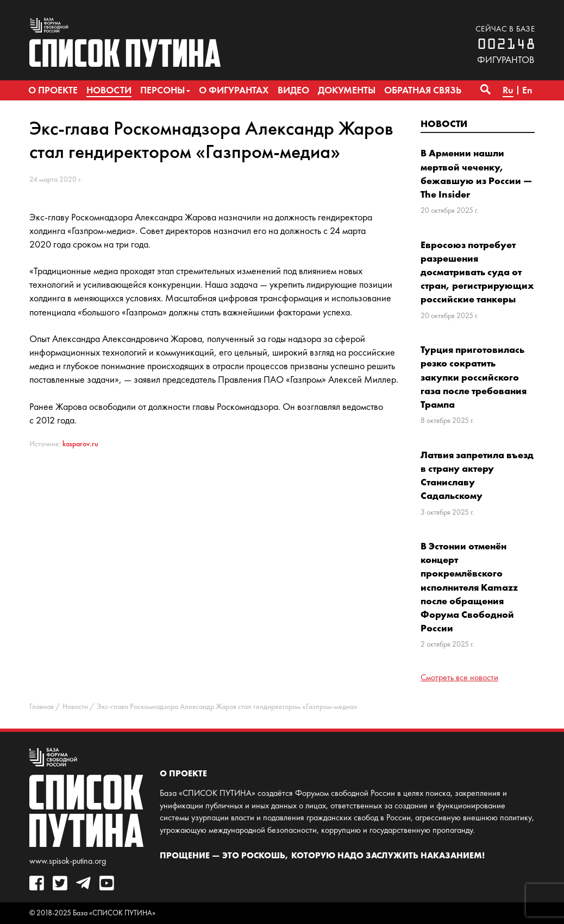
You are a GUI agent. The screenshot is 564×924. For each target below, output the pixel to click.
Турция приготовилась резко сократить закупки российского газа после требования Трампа (474, 377)
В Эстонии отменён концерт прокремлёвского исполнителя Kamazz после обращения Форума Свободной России (469, 587)
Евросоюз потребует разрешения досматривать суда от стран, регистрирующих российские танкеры (477, 272)
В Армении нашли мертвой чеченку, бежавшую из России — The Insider (476, 173)
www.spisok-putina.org (68, 861)
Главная (42, 707)
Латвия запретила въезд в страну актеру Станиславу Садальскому (477, 475)
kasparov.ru (80, 444)
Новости (444, 124)
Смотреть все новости (459, 677)
